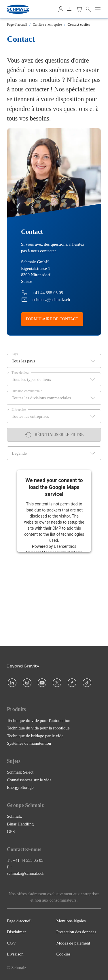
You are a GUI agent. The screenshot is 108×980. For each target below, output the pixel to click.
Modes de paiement (73, 943)
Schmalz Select (20, 772)
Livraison (15, 954)
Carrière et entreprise (47, 25)
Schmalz (14, 816)
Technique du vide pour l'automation (39, 720)
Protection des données (76, 932)
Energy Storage (20, 787)
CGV (12, 943)
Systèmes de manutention (29, 743)
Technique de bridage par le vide (35, 736)
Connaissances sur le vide (29, 780)
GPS (11, 832)
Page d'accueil (19, 921)
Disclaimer (16, 932)
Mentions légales (71, 921)
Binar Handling (20, 824)
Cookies (64, 954)
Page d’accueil (17, 25)
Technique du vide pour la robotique (38, 728)
